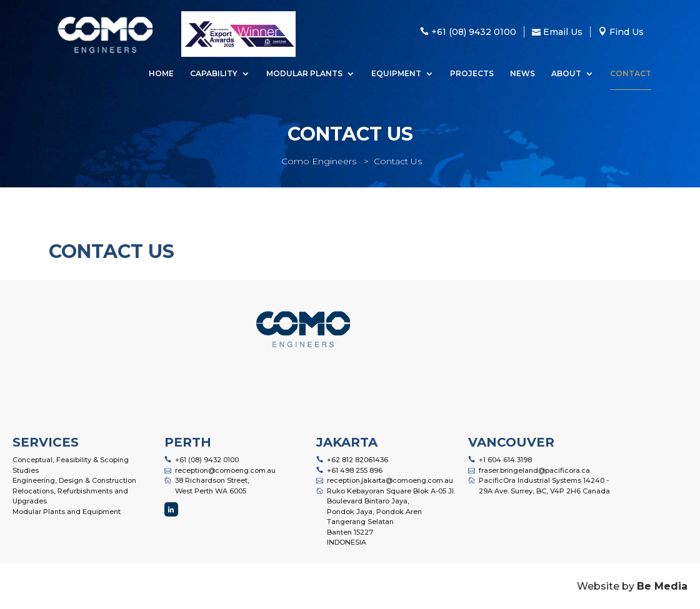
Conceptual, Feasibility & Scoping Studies (71, 465)
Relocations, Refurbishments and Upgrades (70, 496)
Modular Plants (304, 74)
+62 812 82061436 (357, 460)
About (566, 74)
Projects (472, 74)
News (522, 74)
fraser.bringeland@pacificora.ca (534, 470)
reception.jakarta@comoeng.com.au (390, 480)
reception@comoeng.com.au (225, 470)
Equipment (396, 74)
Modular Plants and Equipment (67, 512)
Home (161, 74)
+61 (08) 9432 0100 (207, 460)
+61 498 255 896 (355, 470)
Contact (631, 74)
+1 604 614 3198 (505, 460)
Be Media (662, 586)
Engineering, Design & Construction (74, 480)
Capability (214, 74)
